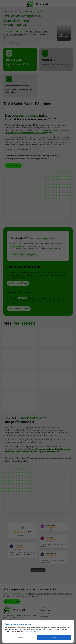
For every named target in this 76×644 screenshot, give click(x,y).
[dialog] (38, 631)
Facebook (33, 631)
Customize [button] (21, 637)
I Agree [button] (54, 637)
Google (25, 631)
